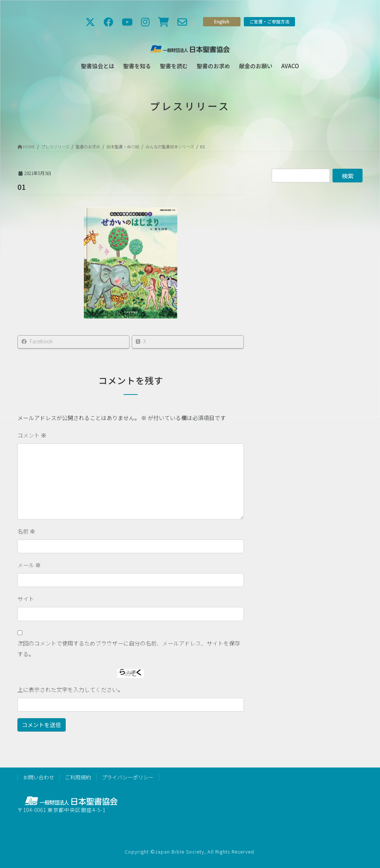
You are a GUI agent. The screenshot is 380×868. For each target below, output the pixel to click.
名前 (26, 531)
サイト (26, 599)
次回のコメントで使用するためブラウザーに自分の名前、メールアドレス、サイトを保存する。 (129, 648)
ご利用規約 (78, 777)
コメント (32, 435)
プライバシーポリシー (128, 777)
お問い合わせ (39, 777)
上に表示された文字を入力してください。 (70, 689)
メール (29, 565)
